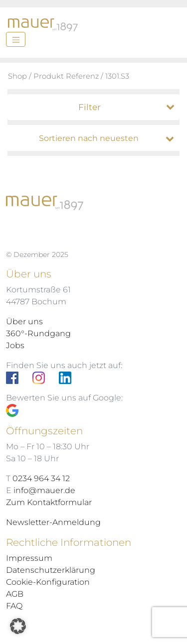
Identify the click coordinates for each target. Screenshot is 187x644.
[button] (18, 626)
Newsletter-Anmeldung (53, 522)
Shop (17, 76)
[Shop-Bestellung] (96, 138)
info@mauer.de (44, 490)
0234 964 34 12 (41, 478)
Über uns (24, 322)
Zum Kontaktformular (49, 502)
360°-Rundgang (38, 333)
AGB (15, 594)
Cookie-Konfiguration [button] (48, 582)
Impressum (29, 558)
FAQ (14, 606)
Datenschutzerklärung (51, 570)
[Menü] (16, 39)
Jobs (15, 345)
